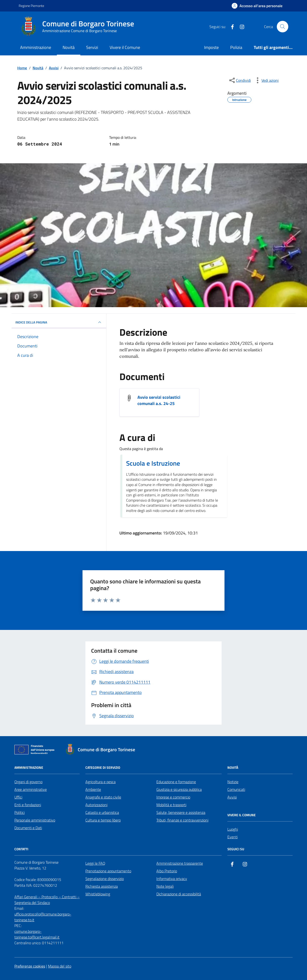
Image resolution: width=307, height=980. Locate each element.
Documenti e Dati (28, 828)
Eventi (233, 837)
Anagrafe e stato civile (103, 797)
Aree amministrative (31, 789)
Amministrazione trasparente (180, 863)
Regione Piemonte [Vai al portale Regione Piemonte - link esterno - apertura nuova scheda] (31, 6)
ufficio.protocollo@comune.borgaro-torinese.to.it (43, 917)
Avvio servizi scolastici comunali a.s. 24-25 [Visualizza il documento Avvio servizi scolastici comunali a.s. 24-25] (159, 400)
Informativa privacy (172, 879)
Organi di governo (28, 782)
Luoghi (233, 829)
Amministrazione (36, 47)
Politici (20, 812)
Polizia (236, 47)
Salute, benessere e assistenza (181, 812)
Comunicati (236, 789)
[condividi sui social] (240, 80)
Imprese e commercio (173, 797)
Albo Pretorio (167, 871)
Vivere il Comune (125, 47)
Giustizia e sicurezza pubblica (179, 789)
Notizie (233, 782)
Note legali (165, 886)
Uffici (18, 797)
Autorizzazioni (96, 805)
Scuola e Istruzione (153, 463)
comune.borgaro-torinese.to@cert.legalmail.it (37, 934)
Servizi (92, 47)
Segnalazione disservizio (105, 879)
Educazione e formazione (176, 782)
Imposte (211, 47)
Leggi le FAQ (95, 863)
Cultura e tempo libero (103, 820)
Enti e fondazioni (28, 805)
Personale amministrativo (35, 820)
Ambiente (93, 789)
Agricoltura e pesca (100, 782)
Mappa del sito (60, 966)
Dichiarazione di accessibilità (179, 894)
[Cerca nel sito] (283, 27)
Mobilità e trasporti (171, 805)
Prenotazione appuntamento (108, 871)
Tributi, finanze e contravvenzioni (182, 820)
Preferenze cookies (30, 966)
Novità (69, 47)
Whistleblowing (98, 894)
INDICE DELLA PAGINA (59, 322)
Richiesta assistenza (102, 886)
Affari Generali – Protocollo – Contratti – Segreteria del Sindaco (47, 900)
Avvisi (232, 797)
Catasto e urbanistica (102, 812)
